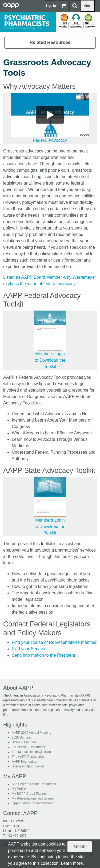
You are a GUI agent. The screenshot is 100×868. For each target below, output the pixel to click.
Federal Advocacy (50, 140)
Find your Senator (29, 649)
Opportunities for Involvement (33, 803)
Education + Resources (28, 747)
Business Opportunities (28, 766)
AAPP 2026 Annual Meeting (31, 733)
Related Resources (50, 42)
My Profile (19, 789)
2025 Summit (21, 737)
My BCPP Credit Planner (29, 794)
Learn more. (72, 863)
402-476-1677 (17, 836)
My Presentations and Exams (33, 798)
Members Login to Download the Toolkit (50, 360)
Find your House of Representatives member (54, 642)
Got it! (80, 846)
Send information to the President (43, 655)
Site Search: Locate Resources (34, 784)
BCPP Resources (24, 742)
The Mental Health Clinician (31, 752)
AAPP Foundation (24, 762)
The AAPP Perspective (28, 757)
